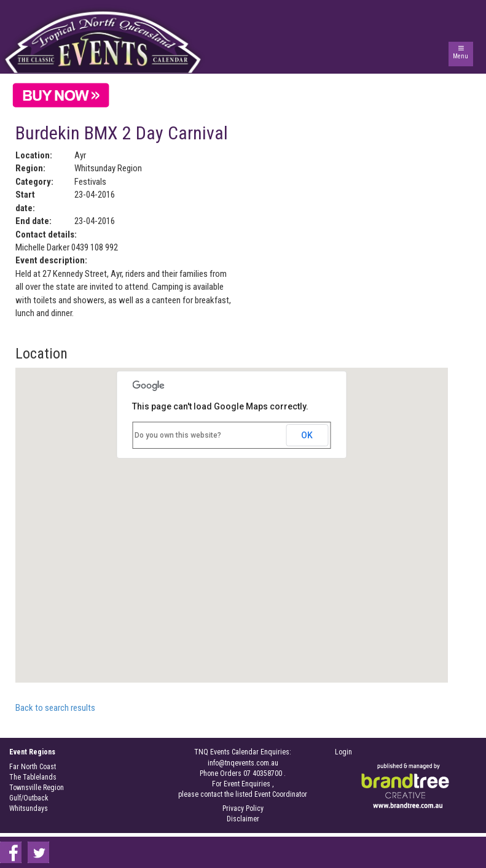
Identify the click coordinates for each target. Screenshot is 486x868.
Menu (461, 56)
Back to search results (55, 708)
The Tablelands (33, 777)
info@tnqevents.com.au (243, 763)
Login (343, 752)
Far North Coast (33, 767)
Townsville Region (37, 788)
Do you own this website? (178, 435)
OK (307, 435)
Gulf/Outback (29, 798)
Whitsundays (29, 808)
